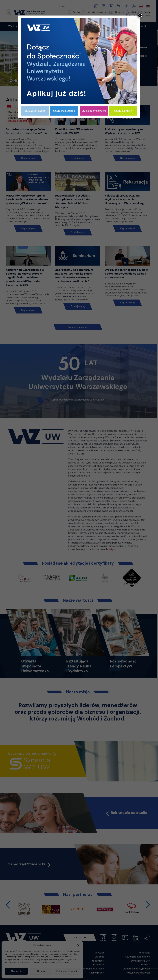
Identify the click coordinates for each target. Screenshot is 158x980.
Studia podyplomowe (94, 111)
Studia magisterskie (64, 111)
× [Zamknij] (140, 16)
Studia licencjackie (35, 111)
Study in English (123, 111)
